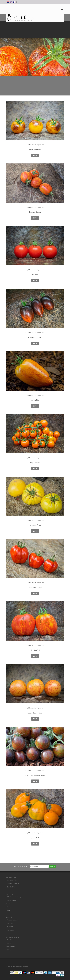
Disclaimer (10, 943)
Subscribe (52, 866)
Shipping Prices (11, 887)
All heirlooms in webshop (14, 897)
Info (35, 155)
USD (25, 2)
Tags (8, 910)
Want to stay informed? (21, 866)
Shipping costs (41, 145)
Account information (13, 920)
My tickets (10, 927)
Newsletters (10, 930)
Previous (2, 48)
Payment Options (12, 880)
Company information (13, 884)
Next (68, 48)
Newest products (12, 900)
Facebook (9, 967)
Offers (9, 904)
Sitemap (9, 950)
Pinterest (16, 967)
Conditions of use (12, 940)
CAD (28, 2)
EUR (19, 2)
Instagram (24, 967)
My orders (10, 923)
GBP (22, 2)
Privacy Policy (11, 947)
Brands (9, 907)
